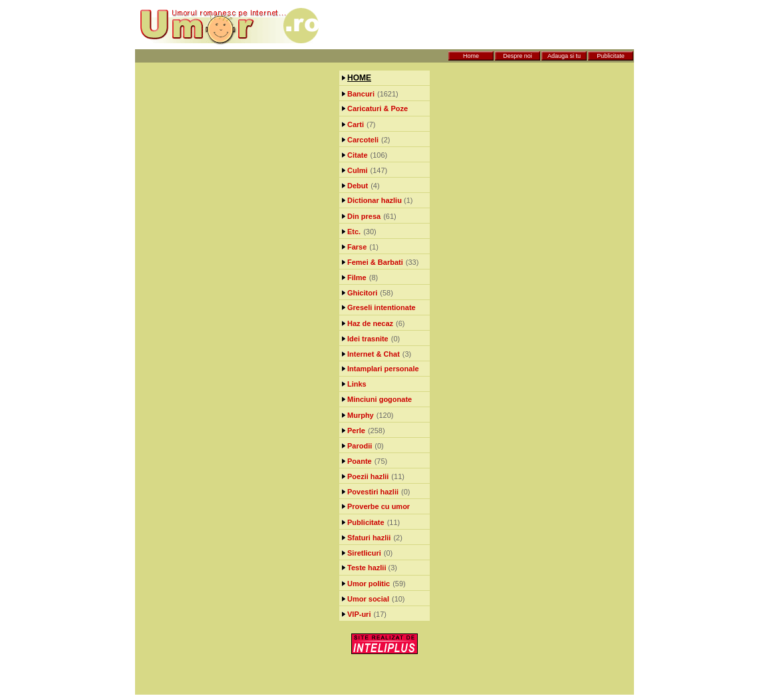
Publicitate (611, 56)
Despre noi (518, 56)
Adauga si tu (564, 56)
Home (471, 56)
